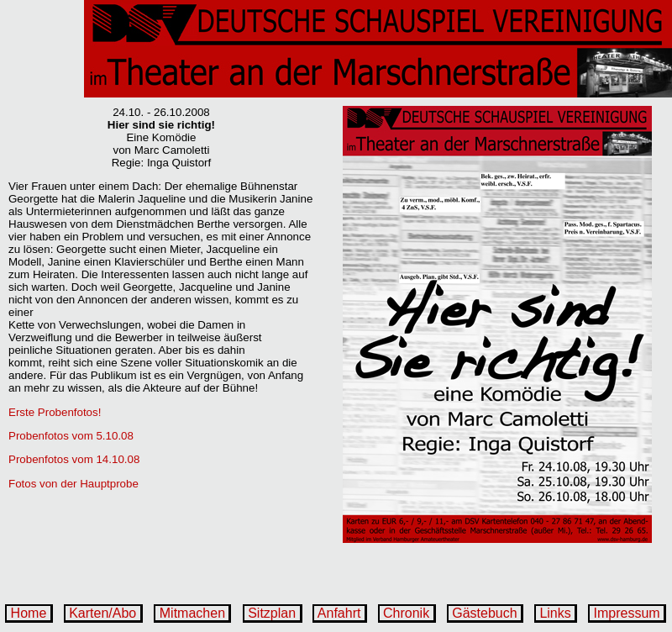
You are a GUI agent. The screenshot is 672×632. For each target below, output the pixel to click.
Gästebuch (485, 613)
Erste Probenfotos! (55, 412)
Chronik (407, 613)
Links (555, 613)
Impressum (627, 613)
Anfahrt (339, 613)
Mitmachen (192, 613)
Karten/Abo (103, 613)
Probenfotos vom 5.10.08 (71, 436)
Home (29, 613)
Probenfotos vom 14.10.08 (74, 459)
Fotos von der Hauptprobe (73, 484)
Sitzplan (272, 613)
